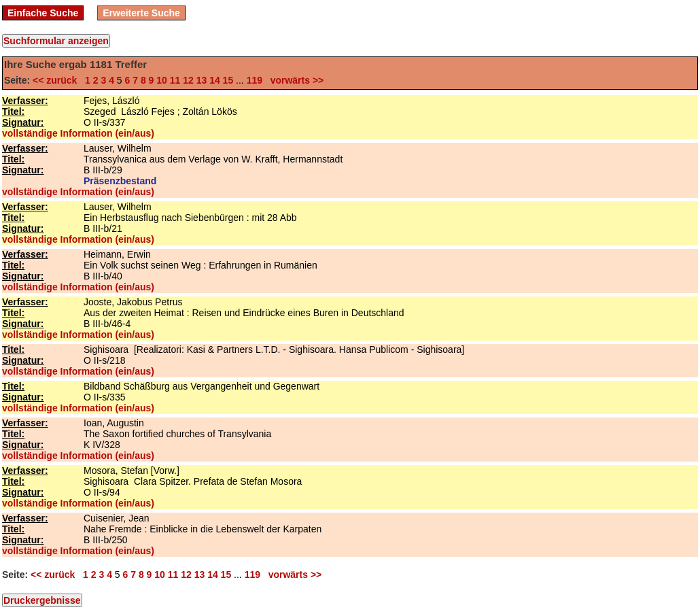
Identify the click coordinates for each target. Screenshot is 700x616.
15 (228, 80)
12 (188, 80)
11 (175, 80)
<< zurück (57, 80)
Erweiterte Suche (141, 13)
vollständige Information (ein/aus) (78, 133)
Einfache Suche (43, 13)
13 (202, 80)
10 (162, 80)
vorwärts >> (294, 80)
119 (255, 80)
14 (215, 80)
